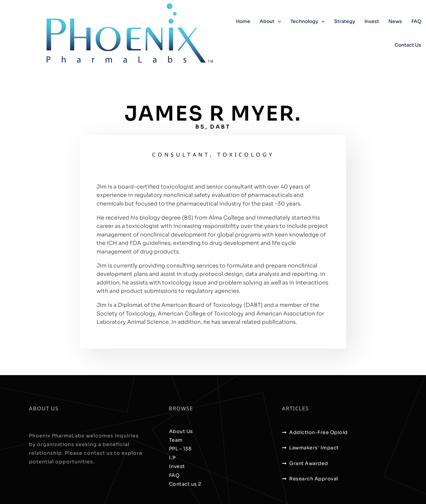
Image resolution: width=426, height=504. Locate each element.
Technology (308, 22)
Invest (372, 21)
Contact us (408, 45)
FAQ (416, 21)
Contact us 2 (185, 484)
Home (243, 21)
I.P (172, 458)
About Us (181, 431)
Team (176, 440)
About (270, 22)
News (395, 21)
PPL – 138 (180, 449)
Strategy (345, 21)
